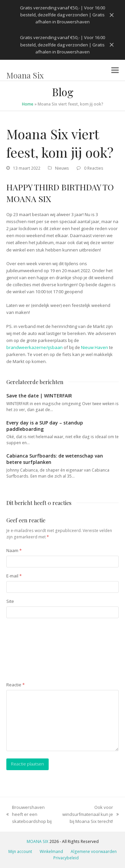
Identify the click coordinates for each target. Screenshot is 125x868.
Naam (14, 550)
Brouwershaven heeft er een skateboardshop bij (29, 815)
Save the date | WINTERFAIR (39, 396)
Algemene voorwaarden (94, 851)
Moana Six (25, 75)
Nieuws (62, 168)
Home (28, 104)
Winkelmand (51, 851)
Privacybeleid (66, 858)
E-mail (14, 576)
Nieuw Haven (94, 347)
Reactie (15, 685)
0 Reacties (94, 168)
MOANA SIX (37, 841)
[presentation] (34, 651)
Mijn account (20, 851)
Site (10, 601)
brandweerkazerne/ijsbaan (34, 347)
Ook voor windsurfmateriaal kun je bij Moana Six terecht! (90, 815)
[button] (115, 70)
